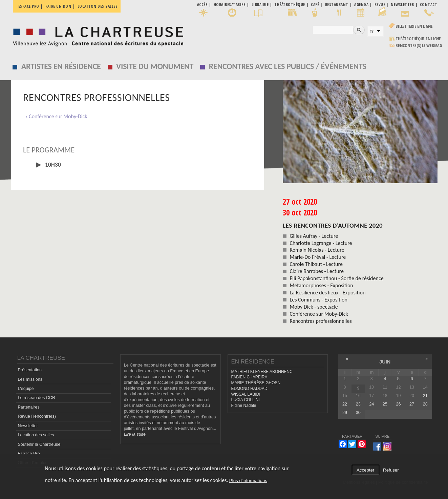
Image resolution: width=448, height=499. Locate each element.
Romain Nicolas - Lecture (317, 250)
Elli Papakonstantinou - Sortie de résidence (336, 278)
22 (345, 404)
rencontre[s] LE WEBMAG (419, 46)
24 (371, 404)
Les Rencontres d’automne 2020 (333, 225)
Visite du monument (155, 66)
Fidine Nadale (244, 406)
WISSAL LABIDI (246, 394)
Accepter (366, 470)
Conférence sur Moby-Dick (319, 314)
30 (358, 413)
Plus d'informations (248, 481)
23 (358, 404)
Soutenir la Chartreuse (39, 444)
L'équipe (26, 389)
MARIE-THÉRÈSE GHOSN (256, 383)
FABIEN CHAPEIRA (249, 377)
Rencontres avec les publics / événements (288, 66)
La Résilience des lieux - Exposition (327, 293)
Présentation (30, 370)
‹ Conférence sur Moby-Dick (57, 116)
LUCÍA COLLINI (246, 400)
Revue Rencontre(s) (37, 416)
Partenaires (28, 407)
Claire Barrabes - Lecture (317, 271)
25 (385, 404)
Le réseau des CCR (36, 398)
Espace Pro (29, 454)
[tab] (138, 165)
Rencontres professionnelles (321, 321)
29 (345, 413)
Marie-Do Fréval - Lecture (318, 257)
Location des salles (98, 6)
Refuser (391, 470)
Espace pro (29, 6)
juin (385, 362)
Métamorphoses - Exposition (321, 285)
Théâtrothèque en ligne (418, 39)
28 (425, 404)
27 (412, 404)
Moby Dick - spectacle (314, 307)
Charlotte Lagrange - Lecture (321, 243)
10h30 (52, 165)
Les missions (30, 379)
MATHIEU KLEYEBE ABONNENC (262, 372)
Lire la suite (135, 434)
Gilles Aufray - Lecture (314, 236)
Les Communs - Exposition (318, 300)
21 (425, 396)
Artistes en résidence (61, 66)
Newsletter (28, 426)
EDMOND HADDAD (249, 389)
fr (372, 31)
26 (398, 404)
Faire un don (58, 6)
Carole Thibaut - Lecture (316, 264)
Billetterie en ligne (414, 26)
